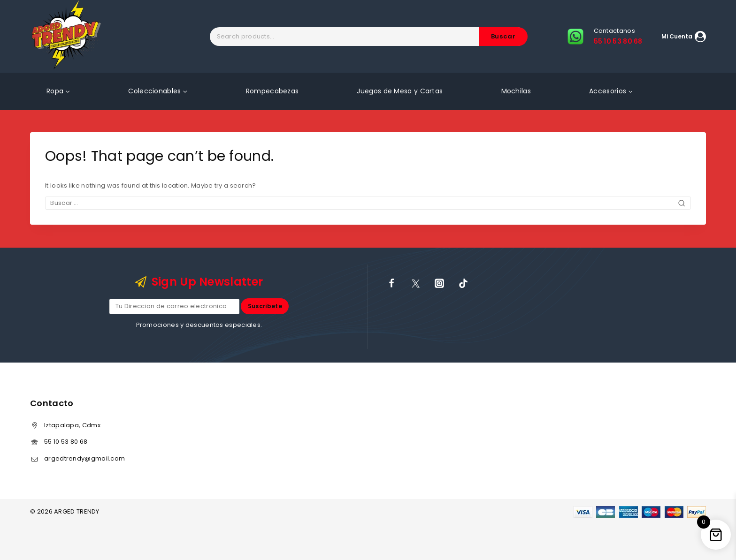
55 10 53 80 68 (66, 442)
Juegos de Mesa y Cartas (400, 91)
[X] (415, 283)
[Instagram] (439, 283)
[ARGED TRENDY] (66, 36)
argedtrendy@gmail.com (84, 458)
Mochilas (516, 91)
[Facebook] (391, 283)
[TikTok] (463, 283)
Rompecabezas (272, 91)
